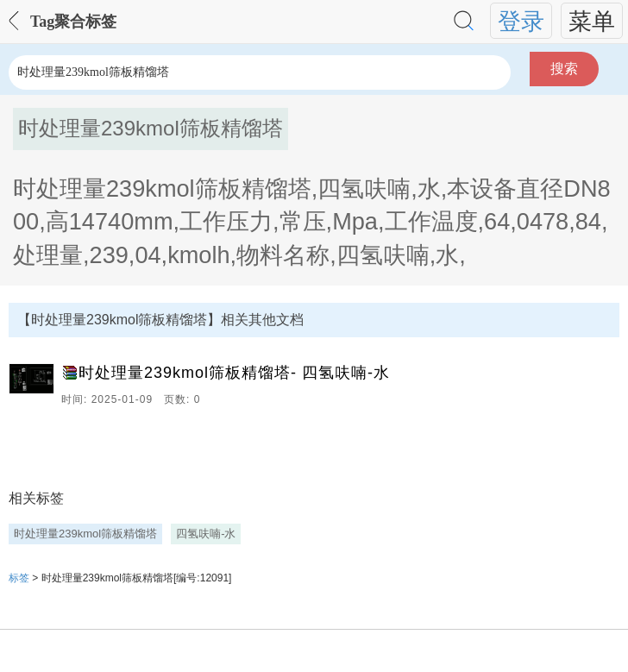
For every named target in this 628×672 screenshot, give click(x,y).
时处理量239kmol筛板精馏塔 (85, 534)
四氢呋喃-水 (206, 534)
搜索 (564, 69)
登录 (521, 21)
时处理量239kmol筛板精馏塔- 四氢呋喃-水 (234, 373)
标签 (19, 578)
